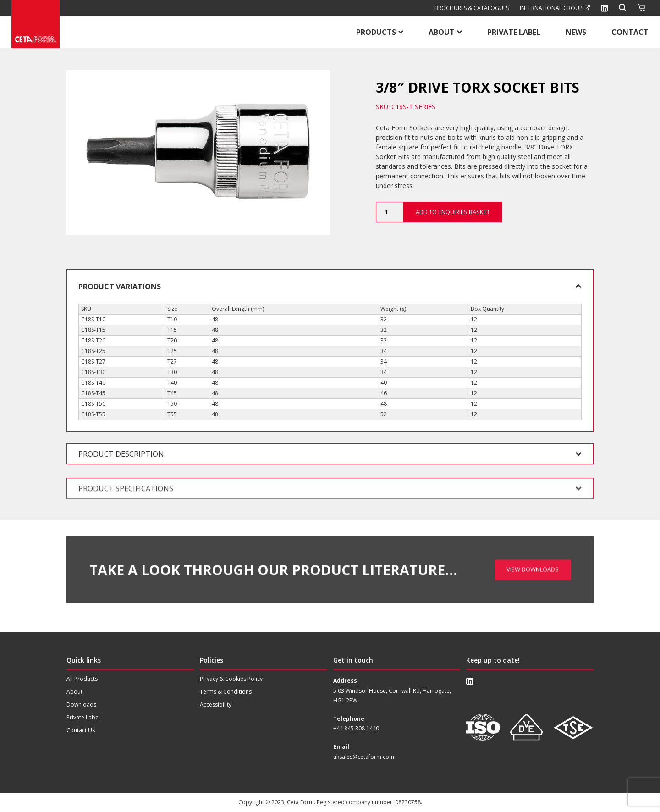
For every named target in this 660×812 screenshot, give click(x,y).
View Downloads (533, 545)
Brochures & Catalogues (472, 8)
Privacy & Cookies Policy (231, 679)
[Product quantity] (390, 212)
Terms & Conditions (226, 692)
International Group (555, 8)
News (576, 32)
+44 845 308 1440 (356, 728)
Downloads (81, 704)
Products (376, 32)
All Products (82, 679)
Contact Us (81, 730)
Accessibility (216, 704)
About (442, 32)
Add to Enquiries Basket (453, 212)
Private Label (514, 32)
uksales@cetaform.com (364, 757)
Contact (630, 32)
